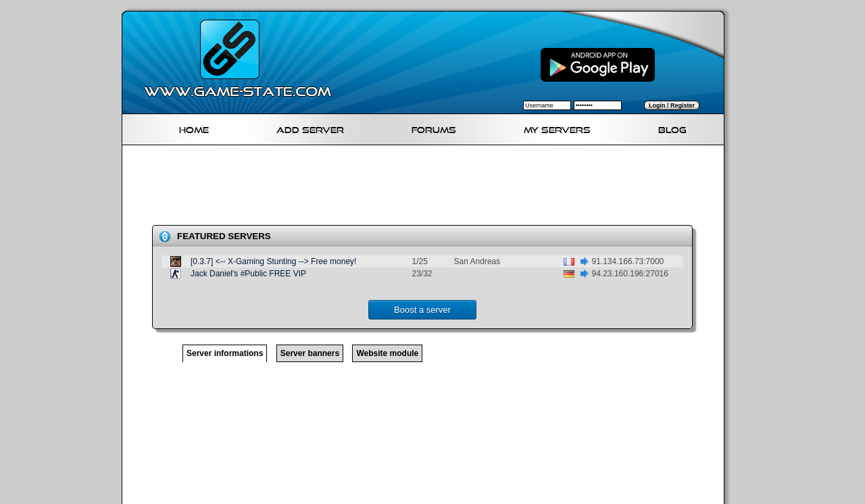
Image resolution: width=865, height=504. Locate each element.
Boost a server (422, 310)
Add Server (310, 128)
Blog (672, 128)
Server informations (225, 353)
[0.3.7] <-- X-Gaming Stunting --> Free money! (273, 261)
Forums (434, 128)
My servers (557, 128)
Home (194, 128)
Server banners (310, 353)
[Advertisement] (428, 188)
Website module (387, 353)
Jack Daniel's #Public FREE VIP (248, 274)
